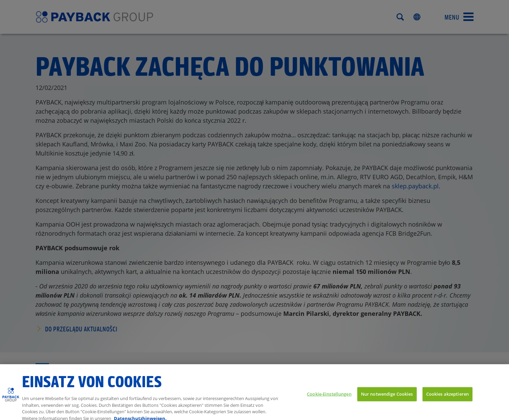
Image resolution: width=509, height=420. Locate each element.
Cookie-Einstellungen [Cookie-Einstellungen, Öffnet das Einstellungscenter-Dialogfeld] (329, 400)
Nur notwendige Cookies (387, 400)
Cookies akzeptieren (447, 400)
